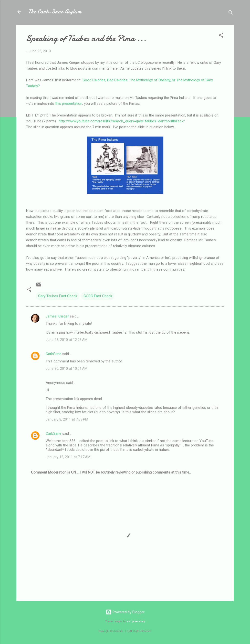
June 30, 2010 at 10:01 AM (67, 369)
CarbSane (53, 354)
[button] (221, 36)
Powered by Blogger (125, 612)
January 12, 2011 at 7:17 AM (68, 457)
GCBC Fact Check (98, 296)
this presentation (69, 104)
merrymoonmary (136, 621)
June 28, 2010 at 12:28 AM (67, 340)
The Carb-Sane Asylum (55, 12)
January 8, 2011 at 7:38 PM (67, 419)
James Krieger (57, 316)
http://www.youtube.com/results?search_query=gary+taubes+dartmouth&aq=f (122, 121)
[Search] (231, 13)
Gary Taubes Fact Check (58, 296)
